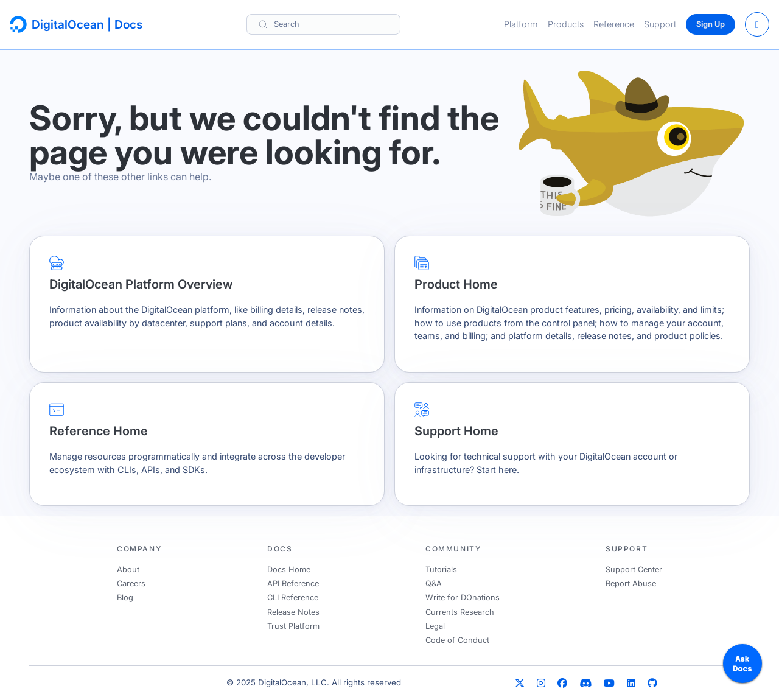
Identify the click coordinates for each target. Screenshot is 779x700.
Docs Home (289, 569)
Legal (435, 626)
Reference (614, 24)
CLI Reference (293, 597)
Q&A (434, 583)
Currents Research (460, 612)
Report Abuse (631, 583)
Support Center (634, 569)
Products (566, 24)
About (128, 569)
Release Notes (293, 612)
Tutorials (441, 569)
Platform (521, 24)
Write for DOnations (463, 597)
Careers (131, 583)
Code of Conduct (457, 640)
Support (660, 24)
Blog (125, 597)
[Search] (323, 24)
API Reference (293, 583)
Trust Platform (293, 626)
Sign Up (711, 24)
